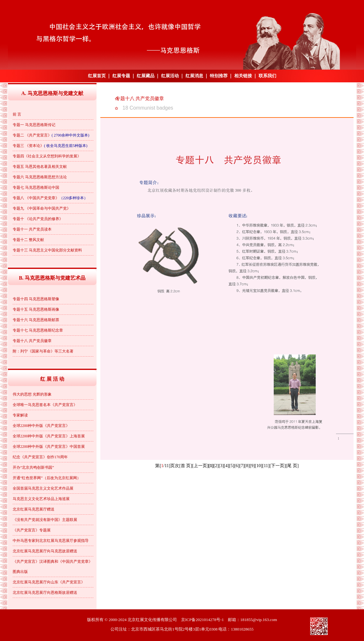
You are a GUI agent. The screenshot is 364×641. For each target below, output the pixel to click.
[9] (252, 466)
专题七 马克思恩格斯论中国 (36, 187)
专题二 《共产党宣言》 (32, 135)
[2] (216, 466)
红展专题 (121, 76)
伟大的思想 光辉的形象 (32, 394)
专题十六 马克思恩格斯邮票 (36, 320)
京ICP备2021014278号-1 (202, 620)
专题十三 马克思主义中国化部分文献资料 (47, 250)
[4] (226, 466)
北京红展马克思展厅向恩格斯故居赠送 (45, 593)
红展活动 (170, 76)
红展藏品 (146, 76)
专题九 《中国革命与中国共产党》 (42, 208)
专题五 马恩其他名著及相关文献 (40, 167)
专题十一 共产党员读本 (32, 229)
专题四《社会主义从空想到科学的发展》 (47, 156)
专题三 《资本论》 (28, 146)
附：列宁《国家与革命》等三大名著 (43, 351)
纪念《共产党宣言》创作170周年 (40, 457)
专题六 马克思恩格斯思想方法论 (40, 177)
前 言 (17, 114)
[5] (232, 466)
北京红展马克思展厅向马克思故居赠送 (45, 551)
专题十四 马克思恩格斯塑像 (36, 299)
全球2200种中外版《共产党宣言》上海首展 (49, 436)
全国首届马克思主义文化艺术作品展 (43, 488)
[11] (266, 466)
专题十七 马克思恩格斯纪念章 (38, 330)
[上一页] (200, 466)
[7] (242, 466)
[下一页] (277, 466)
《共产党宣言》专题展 (32, 530)
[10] (258, 466)
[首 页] (186, 466)
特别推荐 (219, 76)
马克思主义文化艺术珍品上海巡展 (41, 499)
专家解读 (20, 415)
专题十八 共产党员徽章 (32, 341)
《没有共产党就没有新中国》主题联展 (45, 520)
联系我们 (267, 76)
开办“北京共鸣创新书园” (33, 467)
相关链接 (243, 76)
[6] (237, 466)
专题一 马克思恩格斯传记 (34, 125)
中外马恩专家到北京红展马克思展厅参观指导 (51, 541)
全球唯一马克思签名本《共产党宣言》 (45, 405)
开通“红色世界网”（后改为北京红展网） (47, 478)
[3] (221, 466)
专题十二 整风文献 (28, 240)
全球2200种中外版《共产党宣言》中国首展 (49, 447)
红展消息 (194, 76)
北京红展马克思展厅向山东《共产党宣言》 (49, 582)
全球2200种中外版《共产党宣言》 (41, 426)
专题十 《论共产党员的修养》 (38, 219)
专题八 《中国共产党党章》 (36, 198)
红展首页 (97, 76)
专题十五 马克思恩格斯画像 (36, 309)
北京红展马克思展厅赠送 (34, 509)
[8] (247, 466)
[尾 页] (292, 466)
